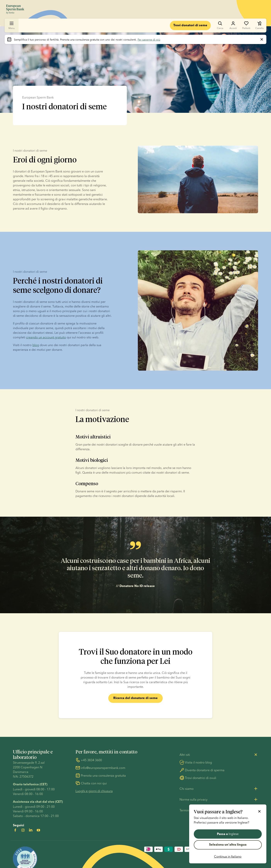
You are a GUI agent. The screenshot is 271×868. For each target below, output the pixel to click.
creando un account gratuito (46, 337)
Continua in (228, 856)
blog (36, 345)
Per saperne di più (149, 40)
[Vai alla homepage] (15, 9)
